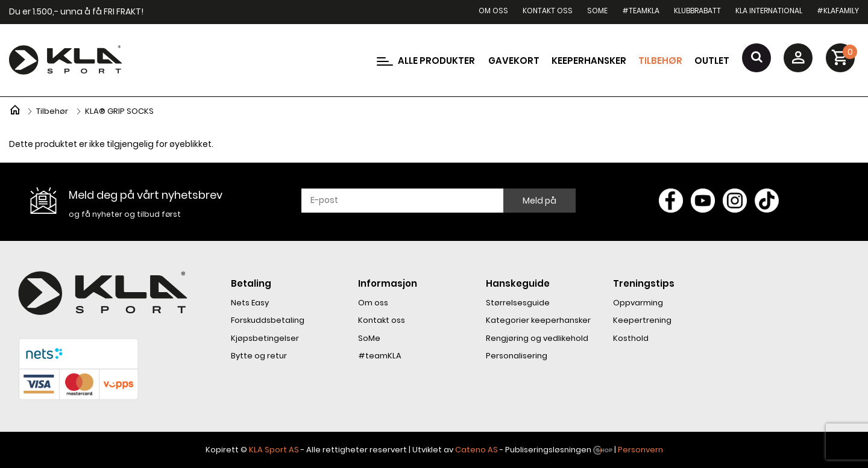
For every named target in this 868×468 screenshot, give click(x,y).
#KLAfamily (838, 11)
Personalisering (517, 356)
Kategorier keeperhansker (538, 320)
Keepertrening (642, 320)
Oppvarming (638, 303)
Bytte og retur (259, 356)
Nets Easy (250, 303)
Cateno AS (476, 450)
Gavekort (514, 61)
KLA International (769, 11)
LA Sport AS (276, 450)
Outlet (712, 61)
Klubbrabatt (697, 11)
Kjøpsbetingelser (265, 338)
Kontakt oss (548, 11)
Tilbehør (660, 61)
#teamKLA (641, 11)
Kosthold (631, 338)
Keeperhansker (589, 61)
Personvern (640, 450)
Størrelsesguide (518, 303)
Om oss (493, 11)
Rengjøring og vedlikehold (537, 338)
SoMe (597, 11)
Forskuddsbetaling (268, 320)
